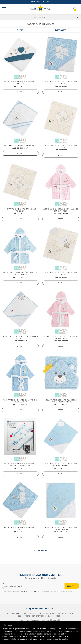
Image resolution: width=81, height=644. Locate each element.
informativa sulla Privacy (30, 592)
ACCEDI (20, 92)
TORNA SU (41, 551)
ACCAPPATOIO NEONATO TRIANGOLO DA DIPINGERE (20, 337)
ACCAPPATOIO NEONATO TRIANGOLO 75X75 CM (20, 83)
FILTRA (20, 30)
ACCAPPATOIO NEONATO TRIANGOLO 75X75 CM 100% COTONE (61, 401)
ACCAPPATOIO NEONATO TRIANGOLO (20, 145)
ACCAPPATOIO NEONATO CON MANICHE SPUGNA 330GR (61, 210)
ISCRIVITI (72, 586)
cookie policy (60, 634)
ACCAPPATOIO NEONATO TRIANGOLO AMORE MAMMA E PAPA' (20, 465)
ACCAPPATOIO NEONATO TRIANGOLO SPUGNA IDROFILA (61, 465)
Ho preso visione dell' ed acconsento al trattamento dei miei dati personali (37, 593)
